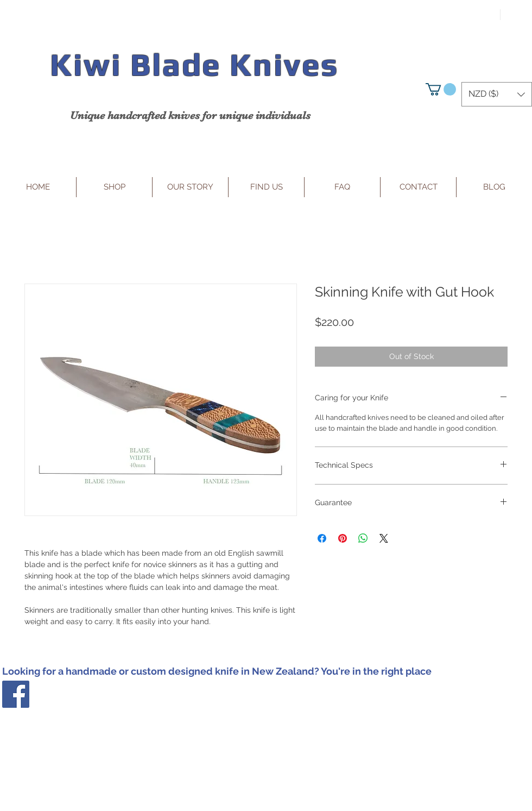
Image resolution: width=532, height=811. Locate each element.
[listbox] (497, 94)
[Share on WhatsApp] (363, 538)
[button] (441, 89)
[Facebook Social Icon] (16, 694)
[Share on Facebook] (322, 538)
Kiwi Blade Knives (194, 64)
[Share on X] (384, 538)
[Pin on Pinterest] (343, 538)
